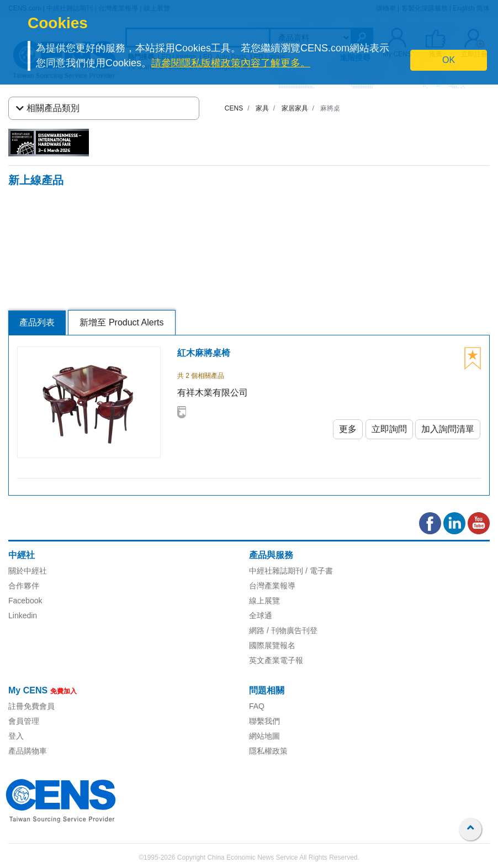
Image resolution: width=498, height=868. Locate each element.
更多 (348, 429)
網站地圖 (264, 736)
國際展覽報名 (272, 645)
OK (449, 60)
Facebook (25, 601)
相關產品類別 (48, 108)
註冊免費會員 (31, 706)
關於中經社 (28, 571)
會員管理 (24, 721)
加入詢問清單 (448, 429)
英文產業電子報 (276, 660)
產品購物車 (28, 751)
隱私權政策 (268, 751)
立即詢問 (389, 429)
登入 (16, 736)
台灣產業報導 (272, 586)
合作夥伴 (24, 586)
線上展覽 (264, 601)
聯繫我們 (264, 721)
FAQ (257, 706)
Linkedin (23, 616)
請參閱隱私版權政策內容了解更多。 (231, 63)
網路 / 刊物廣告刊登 (283, 630)
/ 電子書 (318, 571)
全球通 (261, 616)
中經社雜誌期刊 (276, 571)
